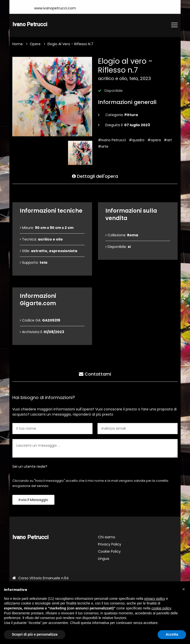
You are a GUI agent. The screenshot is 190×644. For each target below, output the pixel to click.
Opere (35, 44)
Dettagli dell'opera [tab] (95, 176)
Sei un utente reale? (30, 467)
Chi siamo (107, 537)
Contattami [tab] (95, 373)
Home (18, 44)
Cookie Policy (109, 552)
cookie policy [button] (161, 608)
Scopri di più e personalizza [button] (35, 634)
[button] (184, 589)
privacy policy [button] (155, 599)
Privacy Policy (110, 544)
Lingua (104, 559)
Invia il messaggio (33, 500)
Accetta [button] (172, 634)
